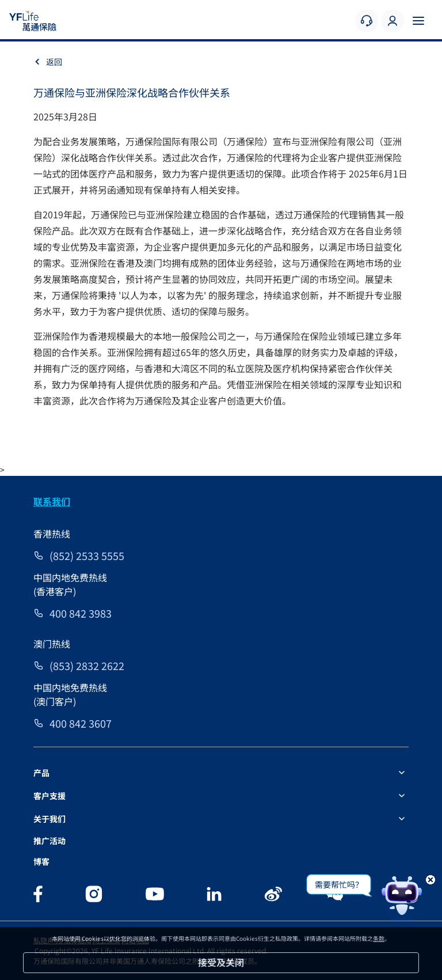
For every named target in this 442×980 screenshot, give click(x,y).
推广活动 (49, 841)
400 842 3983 (81, 613)
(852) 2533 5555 (87, 555)
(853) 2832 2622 (87, 665)
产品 (41, 773)
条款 (379, 938)
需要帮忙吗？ (339, 884)
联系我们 (52, 501)
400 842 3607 (81, 723)
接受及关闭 (221, 962)
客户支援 (49, 796)
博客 (41, 861)
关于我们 (49, 819)
